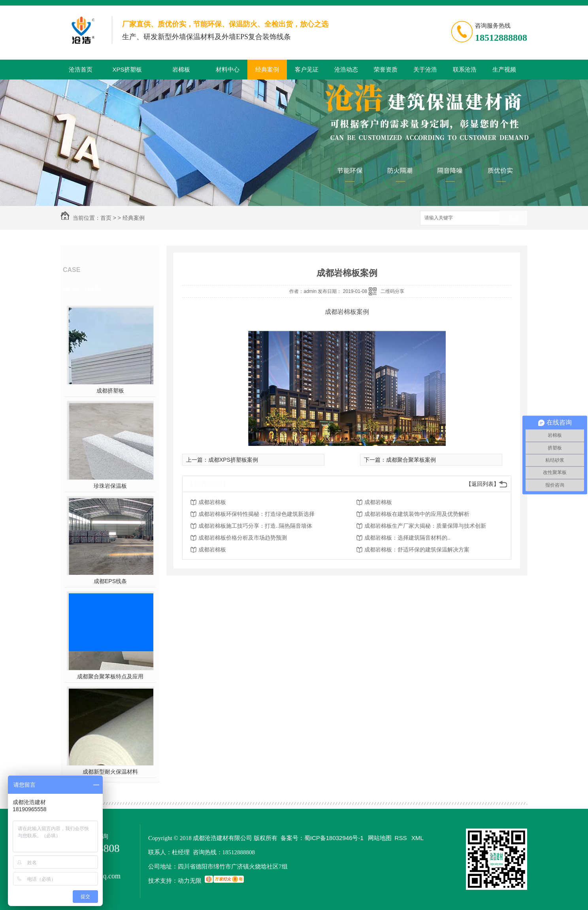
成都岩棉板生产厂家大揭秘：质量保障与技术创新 (425, 526)
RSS (402, 838)
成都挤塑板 (110, 391)
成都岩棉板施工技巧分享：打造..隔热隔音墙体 (255, 526)
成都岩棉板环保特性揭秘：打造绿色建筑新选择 (256, 514)
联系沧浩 (465, 69)
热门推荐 (87, 289)
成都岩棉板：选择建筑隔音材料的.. (407, 538)
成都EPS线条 (110, 581)
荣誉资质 (386, 69)
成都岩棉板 (212, 502)
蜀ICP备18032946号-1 (334, 838)
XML (417, 838)
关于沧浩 (425, 69)
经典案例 (267, 69)
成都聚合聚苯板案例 (411, 460)
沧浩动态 (346, 69)
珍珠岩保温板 (110, 486)
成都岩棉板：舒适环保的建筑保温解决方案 (417, 549)
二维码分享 (392, 291)
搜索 (513, 218)
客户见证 (307, 69)
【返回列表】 (482, 484)
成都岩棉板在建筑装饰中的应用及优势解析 (417, 514)
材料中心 (228, 69)
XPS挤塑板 (127, 69)
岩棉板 (181, 69)
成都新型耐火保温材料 (110, 772)
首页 (106, 218)
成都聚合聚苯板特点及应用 (110, 676)
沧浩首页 (81, 69)
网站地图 (380, 838)
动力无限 (190, 881)
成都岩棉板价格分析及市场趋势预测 (243, 538)
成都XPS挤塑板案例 (233, 460)
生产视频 (504, 69)
